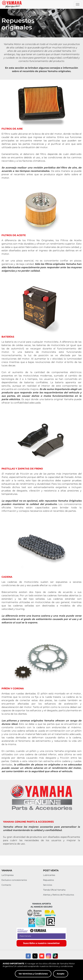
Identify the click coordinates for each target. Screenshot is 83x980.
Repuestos (49, 880)
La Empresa (8, 875)
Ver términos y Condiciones (33, 974)
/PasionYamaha (25, 936)
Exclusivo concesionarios (14, 880)
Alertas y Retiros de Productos (59, 895)
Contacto (6, 885)
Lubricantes (49, 875)
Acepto (61, 974)
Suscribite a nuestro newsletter (41, 943)
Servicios (48, 885)
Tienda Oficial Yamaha (54, 890)
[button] (40, 923)
